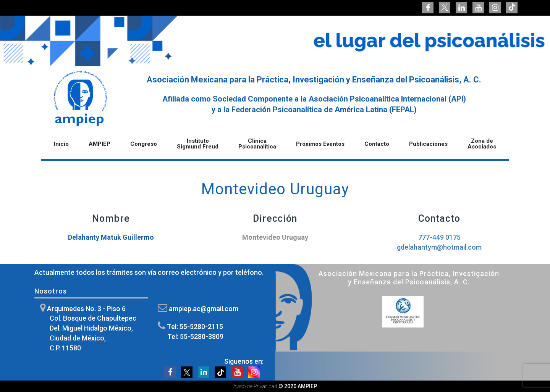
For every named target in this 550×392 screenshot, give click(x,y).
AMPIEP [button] (99, 144)
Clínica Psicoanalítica (257, 144)
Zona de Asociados (482, 144)
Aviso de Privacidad (255, 386)
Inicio (61, 144)
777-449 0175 (439, 237)
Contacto (377, 144)
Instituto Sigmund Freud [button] (198, 144)
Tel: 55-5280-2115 (195, 327)
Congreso (144, 144)
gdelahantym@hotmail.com (439, 247)
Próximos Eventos (320, 144)
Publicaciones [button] (428, 144)
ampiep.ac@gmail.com (204, 309)
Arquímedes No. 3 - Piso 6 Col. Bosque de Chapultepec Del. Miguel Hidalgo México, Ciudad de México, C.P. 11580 (92, 328)
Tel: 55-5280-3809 (195, 336)
